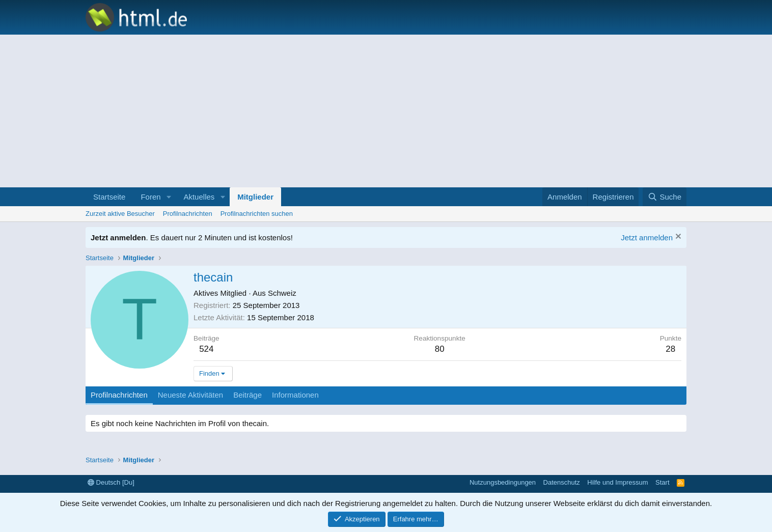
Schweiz (282, 293)
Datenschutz (562, 482)
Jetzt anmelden (647, 237)
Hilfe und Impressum (617, 482)
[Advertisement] (386, 111)
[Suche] (665, 197)
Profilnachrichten (188, 214)
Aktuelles (199, 197)
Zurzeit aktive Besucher (120, 214)
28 (670, 349)
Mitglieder (255, 197)
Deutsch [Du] (111, 482)
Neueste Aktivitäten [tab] (190, 395)
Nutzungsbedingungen (503, 482)
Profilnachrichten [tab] (119, 395)
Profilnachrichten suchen (257, 214)
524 (206, 349)
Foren (150, 197)
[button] (169, 197)
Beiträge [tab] (247, 395)
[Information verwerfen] (677, 237)
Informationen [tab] (295, 395)
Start (662, 482)
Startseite (109, 197)
